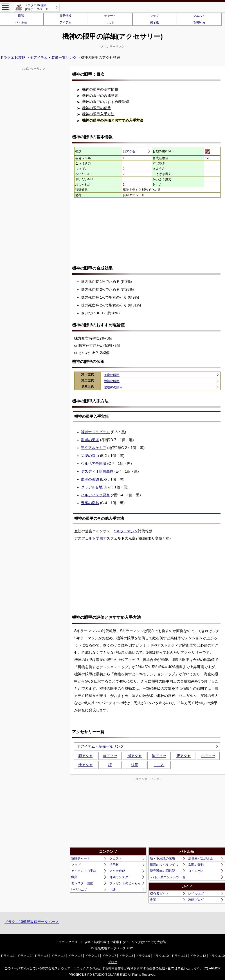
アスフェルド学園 (89, 538)
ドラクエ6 (92, 956)
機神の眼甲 (112, 381)
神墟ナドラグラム (95, 432)
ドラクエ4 (58, 956)
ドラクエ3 (41, 956)
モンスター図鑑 (82, 883)
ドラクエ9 (143, 956)
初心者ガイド (159, 894)
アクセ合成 (117, 871)
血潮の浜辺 (90, 479)
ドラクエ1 (7, 956)
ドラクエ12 (198, 956)
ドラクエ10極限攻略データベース (32, 922)
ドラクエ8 (126, 956)
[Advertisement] (147, 231)
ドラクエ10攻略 (13, 58)
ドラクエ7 (109, 956)
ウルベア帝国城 (94, 464)
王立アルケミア (94, 448)
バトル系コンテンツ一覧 (168, 877)
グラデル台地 (92, 487)
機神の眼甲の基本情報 (100, 89)
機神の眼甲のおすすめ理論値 (106, 102)
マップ (154, 16)
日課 (112, 889)
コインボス (196, 871)
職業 (74, 877)
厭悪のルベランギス (164, 865)
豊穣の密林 (90, 503)
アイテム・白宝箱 (84, 871)
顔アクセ (129, 151)
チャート (110, 16)
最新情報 (65, 16)
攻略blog (199, 22)
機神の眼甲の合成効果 (100, 96)
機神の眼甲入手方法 (98, 114)
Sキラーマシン (126, 531)
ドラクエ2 (24, 956)
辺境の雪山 (90, 456)
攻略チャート (81, 858)
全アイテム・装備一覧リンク (53, 58)
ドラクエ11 (179, 956)
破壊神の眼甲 (113, 387)
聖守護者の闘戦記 (162, 871)
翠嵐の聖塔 (90, 440)
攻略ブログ (196, 900)
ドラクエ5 (75, 956)
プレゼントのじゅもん (125, 883)
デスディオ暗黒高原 (97, 471)
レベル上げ (79, 889)
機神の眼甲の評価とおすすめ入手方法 (113, 120)
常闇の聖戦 (196, 865)
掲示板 (154, 22)
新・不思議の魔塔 (162, 858)
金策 (153, 900)
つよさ (110, 22)
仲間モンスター (120, 877)
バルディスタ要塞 (95, 495)
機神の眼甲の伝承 (97, 108)
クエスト (199, 16)
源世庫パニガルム (201, 858)
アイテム (65, 22)
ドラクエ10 (161, 956)
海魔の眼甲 (112, 375)
